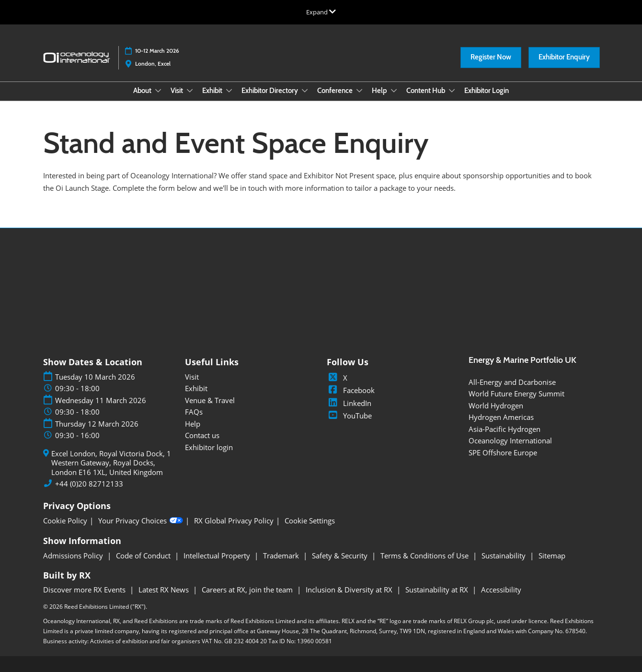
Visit (178, 91)
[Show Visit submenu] (190, 91)
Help (380, 91)
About (143, 91)
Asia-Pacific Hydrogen (504, 429)
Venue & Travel (210, 400)
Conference (336, 91)
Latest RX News (165, 590)
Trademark (282, 556)
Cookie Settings (310, 521)
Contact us (202, 435)
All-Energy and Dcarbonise (512, 382)
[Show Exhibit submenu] (229, 91)
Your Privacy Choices (141, 521)
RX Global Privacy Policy (234, 521)
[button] (491, 58)
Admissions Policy (74, 556)
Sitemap (552, 556)
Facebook (351, 390)
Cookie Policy (65, 521)
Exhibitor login (209, 447)
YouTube (349, 416)
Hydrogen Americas (501, 417)
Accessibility (501, 590)
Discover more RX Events (85, 590)
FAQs (194, 412)
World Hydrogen (496, 406)
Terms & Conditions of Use (425, 556)
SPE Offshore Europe (503, 452)
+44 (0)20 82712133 (89, 484)
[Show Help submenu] (394, 91)
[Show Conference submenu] (359, 91)
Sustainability (504, 556)
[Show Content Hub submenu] (452, 91)
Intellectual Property (218, 556)
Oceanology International (510, 440)
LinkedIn (349, 403)
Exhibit (213, 91)
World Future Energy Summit (516, 394)
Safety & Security (341, 556)
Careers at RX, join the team (248, 590)
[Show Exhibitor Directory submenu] (305, 91)
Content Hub (426, 91)
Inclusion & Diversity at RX (350, 590)
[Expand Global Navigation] (321, 12)
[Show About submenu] (158, 91)
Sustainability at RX (438, 590)
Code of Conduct (144, 556)
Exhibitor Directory (270, 91)
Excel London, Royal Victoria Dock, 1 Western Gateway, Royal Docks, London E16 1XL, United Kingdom (111, 463)
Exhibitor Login (487, 91)
